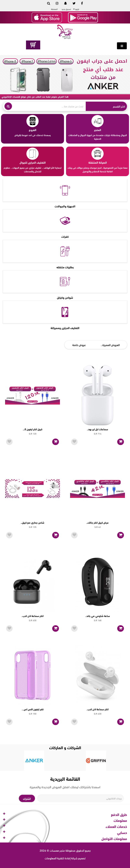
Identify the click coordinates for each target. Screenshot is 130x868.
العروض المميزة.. (110, 345)
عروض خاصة (79, 345)
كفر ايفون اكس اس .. (33, 709)
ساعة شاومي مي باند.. (98, 616)
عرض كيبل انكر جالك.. (97, 522)
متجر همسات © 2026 (52, 850)
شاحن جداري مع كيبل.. (32, 522)
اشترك (27, 798)
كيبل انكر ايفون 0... (32, 429)
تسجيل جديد (66, 9)
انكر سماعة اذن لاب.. (32, 616)
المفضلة (54, 9)
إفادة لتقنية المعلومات (58, 858)
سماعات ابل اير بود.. (97, 429)
